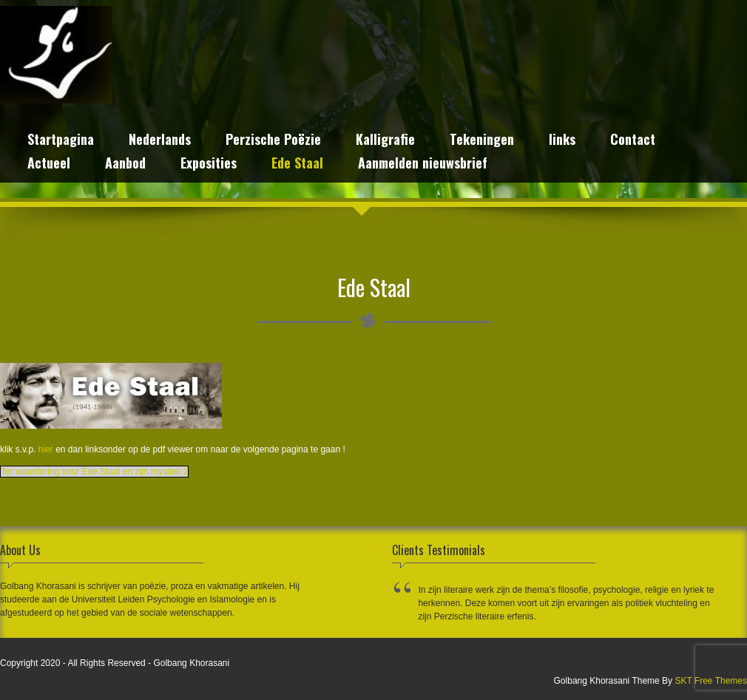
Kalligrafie (385, 141)
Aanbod (125, 164)
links (562, 141)
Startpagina (61, 141)
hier (46, 449)
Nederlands (160, 141)
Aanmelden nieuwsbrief (423, 164)
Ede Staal (297, 164)
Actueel (49, 164)
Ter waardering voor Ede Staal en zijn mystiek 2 (94, 472)
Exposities (209, 164)
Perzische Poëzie (273, 141)
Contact (633, 141)
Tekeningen (482, 141)
